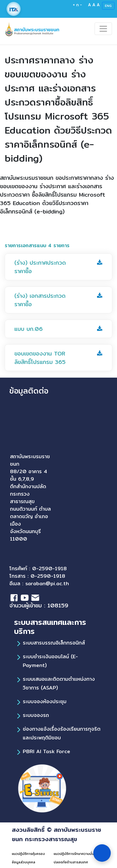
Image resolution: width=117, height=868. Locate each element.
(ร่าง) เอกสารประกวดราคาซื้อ (40, 300)
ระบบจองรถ (36, 715)
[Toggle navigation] (103, 29)
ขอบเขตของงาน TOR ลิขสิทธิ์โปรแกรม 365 (40, 358)
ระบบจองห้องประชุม (45, 701)
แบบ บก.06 (29, 329)
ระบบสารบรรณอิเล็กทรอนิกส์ (54, 643)
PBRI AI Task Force (46, 751)
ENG (108, 6)
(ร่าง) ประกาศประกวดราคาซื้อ (40, 267)
